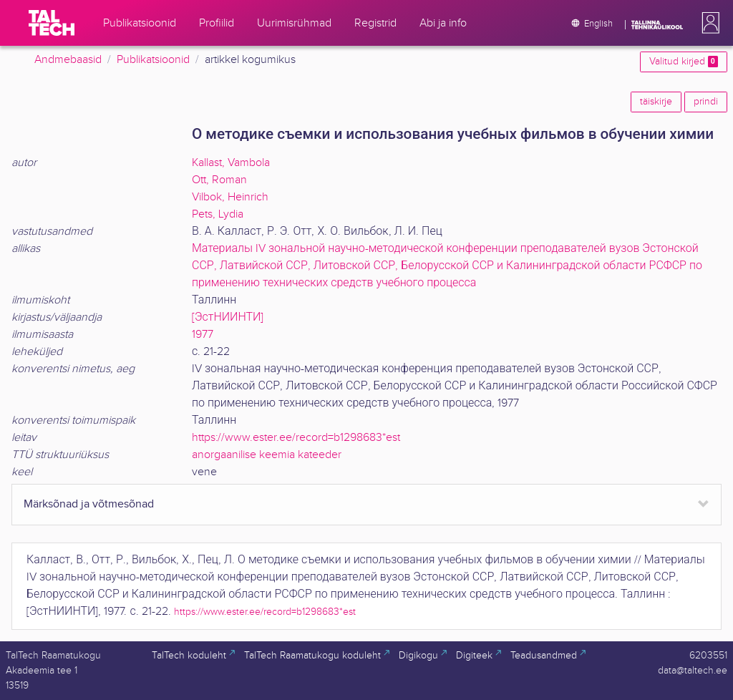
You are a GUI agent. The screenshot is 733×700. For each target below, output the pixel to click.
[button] (708, 23)
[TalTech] (52, 23)
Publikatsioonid (153, 60)
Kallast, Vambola (231, 163)
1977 (203, 335)
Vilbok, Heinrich (230, 197)
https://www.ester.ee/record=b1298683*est (296, 438)
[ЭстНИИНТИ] (228, 317)
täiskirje (656, 102)
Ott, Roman (219, 180)
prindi (706, 102)
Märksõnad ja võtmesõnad (89, 504)
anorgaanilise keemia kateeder (267, 455)
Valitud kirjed (684, 62)
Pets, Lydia (218, 214)
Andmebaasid (68, 60)
